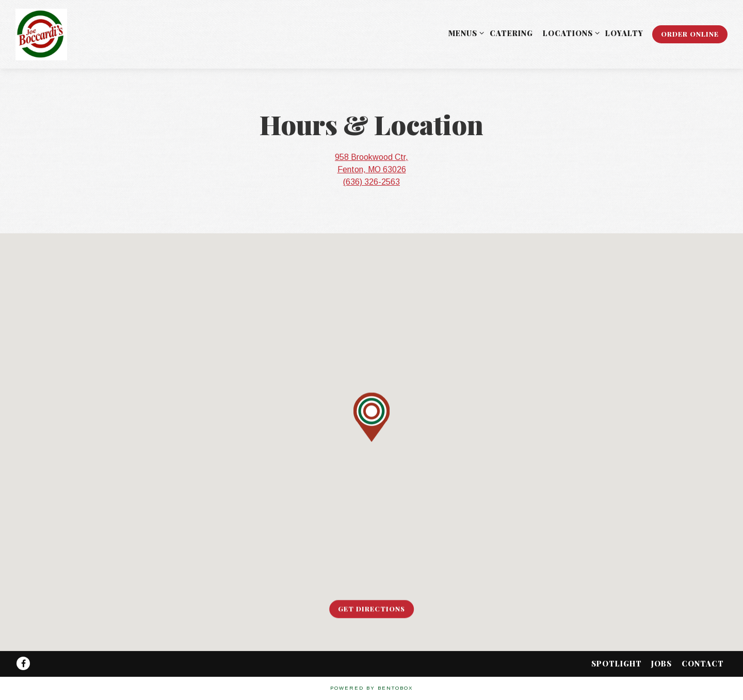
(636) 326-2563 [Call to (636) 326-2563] (372, 182)
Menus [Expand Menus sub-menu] (464, 33)
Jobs (661, 663)
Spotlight (617, 663)
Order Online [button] (690, 34)
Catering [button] (511, 33)
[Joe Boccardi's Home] (54, 34)
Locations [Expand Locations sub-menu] (569, 33)
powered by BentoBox (372, 688)
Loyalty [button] (624, 33)
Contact (703, 663)
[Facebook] (23, 663)
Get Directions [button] (372, 609)
